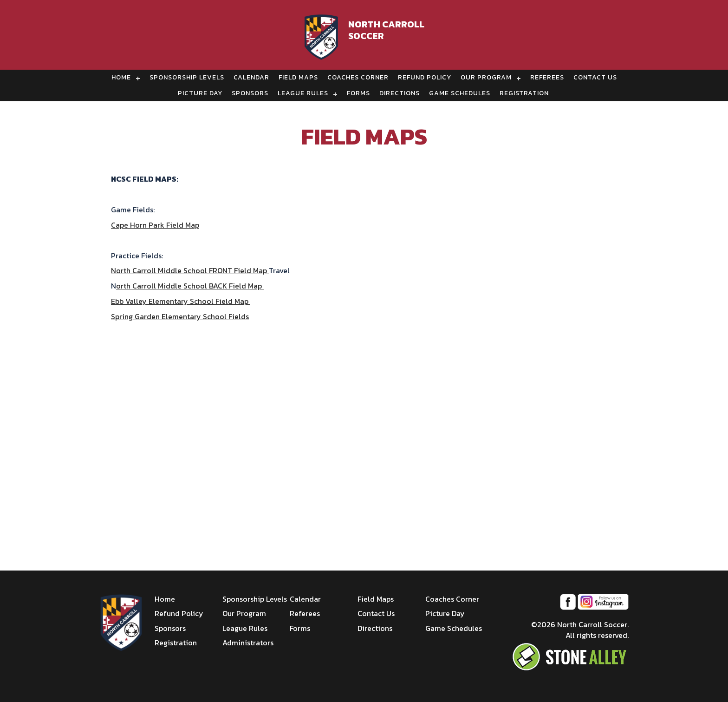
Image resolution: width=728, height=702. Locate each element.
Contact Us (595, 77)
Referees (547, 77)
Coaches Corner (358, 77)
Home (121, 77)
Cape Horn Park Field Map (155, 225)
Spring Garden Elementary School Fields (180, 316)
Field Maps (298, 77)
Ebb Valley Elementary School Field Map (181, 301)
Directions (400, 93)
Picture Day (200, 93)
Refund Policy (425, 77)
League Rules (303, 93)
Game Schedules (460, 93)
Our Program (486, 77)
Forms (358, 93)
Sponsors (250, 93)
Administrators (248, 643)
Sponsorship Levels (187, 77)
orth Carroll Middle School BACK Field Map (190, 286)
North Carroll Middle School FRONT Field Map (190, 270)
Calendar (251, 77)
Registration (524, 93)
